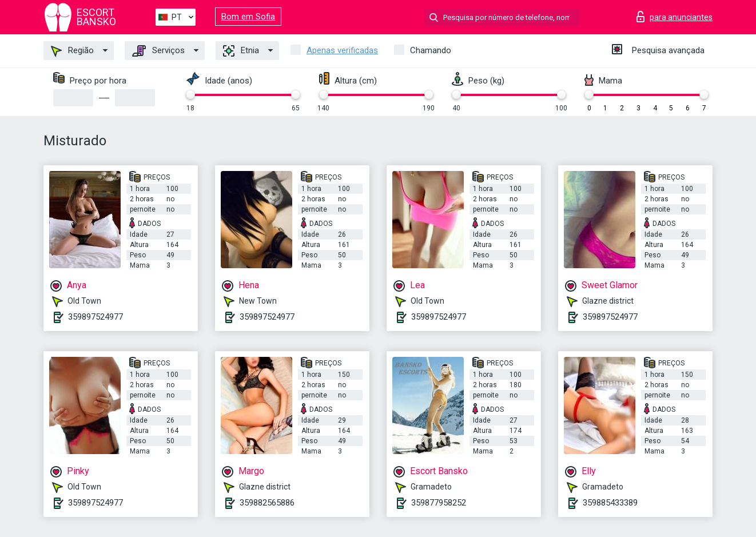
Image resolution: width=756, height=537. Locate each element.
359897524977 (96, 317)
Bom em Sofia (248, 17)
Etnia (241, 51)
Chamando (431, 50)
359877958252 (439, 503)
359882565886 (267, 503)
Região (72, 51)
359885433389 (610, 503)
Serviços (158, 51)
